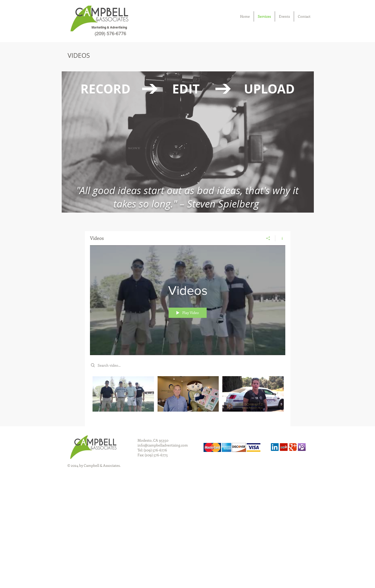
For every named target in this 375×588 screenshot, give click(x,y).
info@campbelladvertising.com (163, 445)
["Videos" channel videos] (188, 397)
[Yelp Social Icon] (284, 447)
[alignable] (302, 447)
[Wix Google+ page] (293, 447)
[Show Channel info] (280, 238)
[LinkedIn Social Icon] (275, 447)
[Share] (268, 238)
